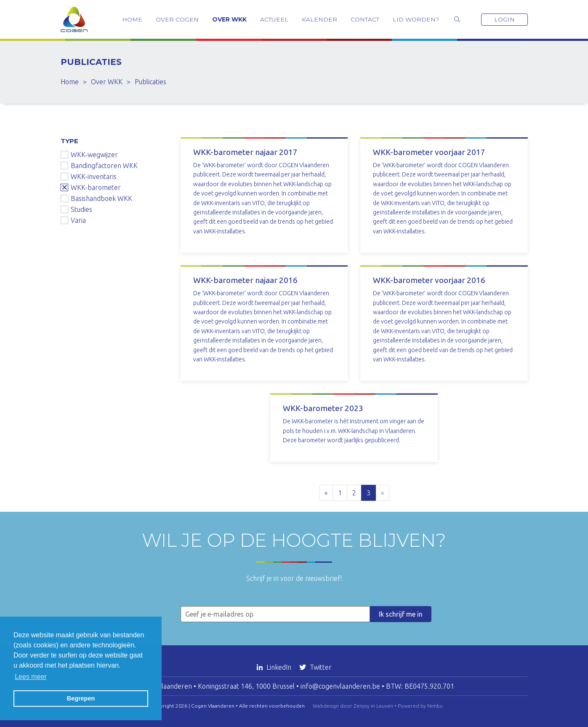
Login (504, 19)
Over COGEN (177, 19)
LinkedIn (275, 667)
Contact (365, 19)
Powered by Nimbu (420, 706)
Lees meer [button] (31, 677)
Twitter (315, 667)
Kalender (319, 19)
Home (132, 19)
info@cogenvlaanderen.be (340, 686)
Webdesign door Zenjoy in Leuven (353, 706)
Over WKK (229, 19)
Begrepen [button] (81, 698)
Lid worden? (416, 19)
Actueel (274, 19)
